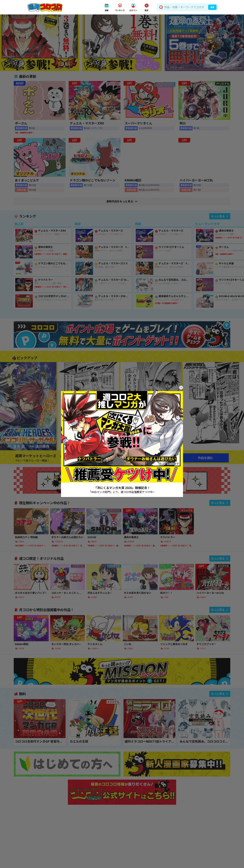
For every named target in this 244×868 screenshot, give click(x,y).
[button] (107, 7)
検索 (212, 7)
